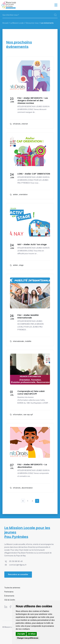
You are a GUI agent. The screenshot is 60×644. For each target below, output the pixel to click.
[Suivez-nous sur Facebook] (10, 607)
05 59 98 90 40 (16, 561)
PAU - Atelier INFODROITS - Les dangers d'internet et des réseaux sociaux (33, 101)
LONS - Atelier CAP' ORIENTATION (34, 174)
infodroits (17, 124)
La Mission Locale (17, 23)
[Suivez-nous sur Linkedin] (6, 607)
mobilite (28, 341)
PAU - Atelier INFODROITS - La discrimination (32, 466)
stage (21, 265)
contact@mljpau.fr (18, 565)
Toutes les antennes (12, 588)
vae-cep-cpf (28, 415)
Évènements (9, 596)
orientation (23, 194)
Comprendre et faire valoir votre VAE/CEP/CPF (31, 393)
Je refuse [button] (32, 634)
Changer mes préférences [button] (28, 638)
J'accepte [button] (21, 634)
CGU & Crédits (10, 600)
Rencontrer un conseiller (18, 574)
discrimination (27, 488)
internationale (18, 341)
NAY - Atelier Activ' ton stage (32, 245)
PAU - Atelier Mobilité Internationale (28, 317)
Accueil (5, 23)
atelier (15, 194)
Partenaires (9, 592)
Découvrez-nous (32, 23)
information (18, 415)
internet (25, 124)
